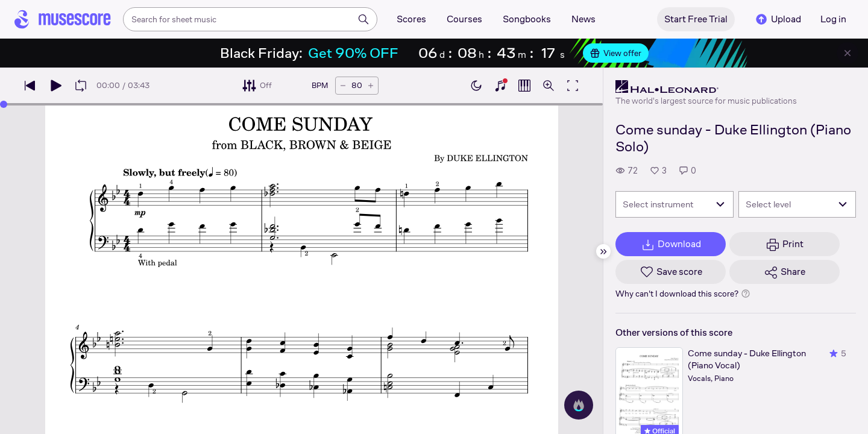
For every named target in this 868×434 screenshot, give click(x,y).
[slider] (4, 104)
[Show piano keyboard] (500, 86)
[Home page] (63, 19)
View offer (616, 53)
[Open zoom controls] (549, 86)
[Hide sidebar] (603, 251)
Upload (778, 19)
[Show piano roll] (524, 86)
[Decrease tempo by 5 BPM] (343, 86)
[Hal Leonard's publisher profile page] (706, 87)
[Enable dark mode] (476, 86)
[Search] (363, 19)
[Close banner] (848, 53)
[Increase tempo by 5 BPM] (371, 86)
